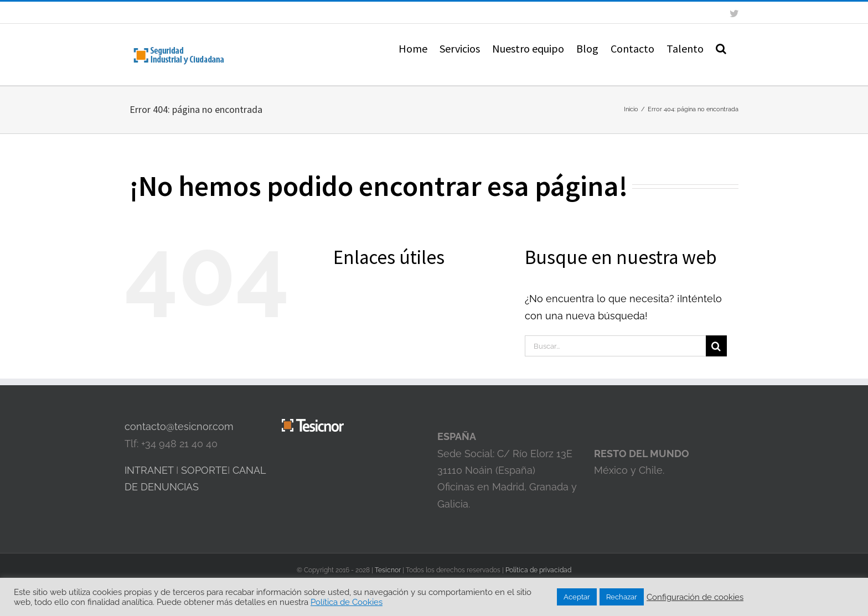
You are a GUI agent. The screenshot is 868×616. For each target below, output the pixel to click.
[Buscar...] (615, 346)
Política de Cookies (347, 602)
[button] (721, 48)
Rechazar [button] (622, 597)
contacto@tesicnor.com (179, 426)
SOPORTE (204, 470)
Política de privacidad (538, 570)
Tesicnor (389, 570)
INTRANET (149, 470)
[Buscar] (716, 346)
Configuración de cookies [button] (695, 597)
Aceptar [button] (577, 597)
